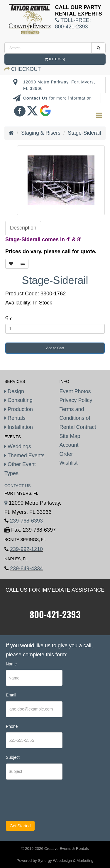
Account (69, 445)
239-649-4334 (26, 569)
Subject (13, 757)
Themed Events (24, 456)
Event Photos (75, 391)
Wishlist (69, 463)
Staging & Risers (41, 133)
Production (19, 409)
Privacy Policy (76, 400)
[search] (48, 48)
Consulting (18, 400)
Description (23, 228)
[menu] (99, 115)
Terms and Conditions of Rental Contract (78, 418)
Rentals (15, 418)
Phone (12, 726)
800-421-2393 (55, 614)
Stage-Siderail (84, 133)
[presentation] (42, 803)
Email (11, 695)
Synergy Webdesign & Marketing (66, 861)
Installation (19, 427)
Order (66, 454)
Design (14, 391)
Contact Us (36, 98)
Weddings (18, 446)
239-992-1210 (26, 549)
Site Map (70, 436)
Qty (9, 318)
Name (11, 664)
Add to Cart (55, 348)
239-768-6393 (26, 521)
